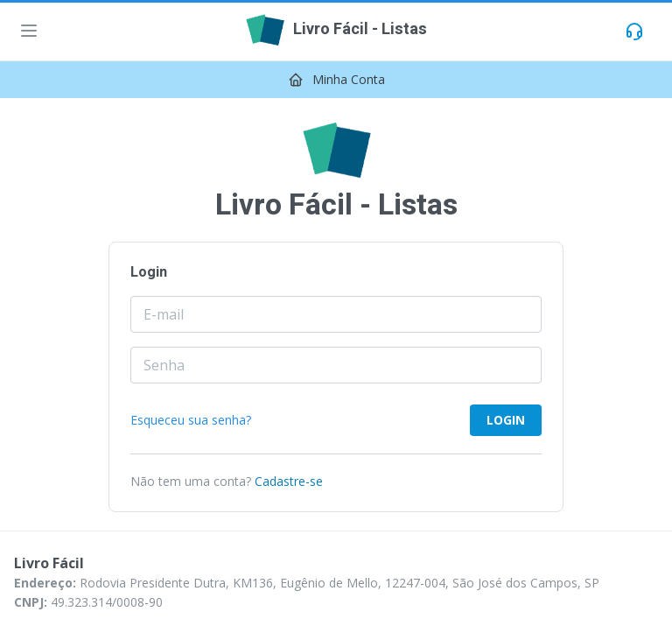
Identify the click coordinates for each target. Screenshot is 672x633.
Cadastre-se (289, 481)
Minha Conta (349, 79)
